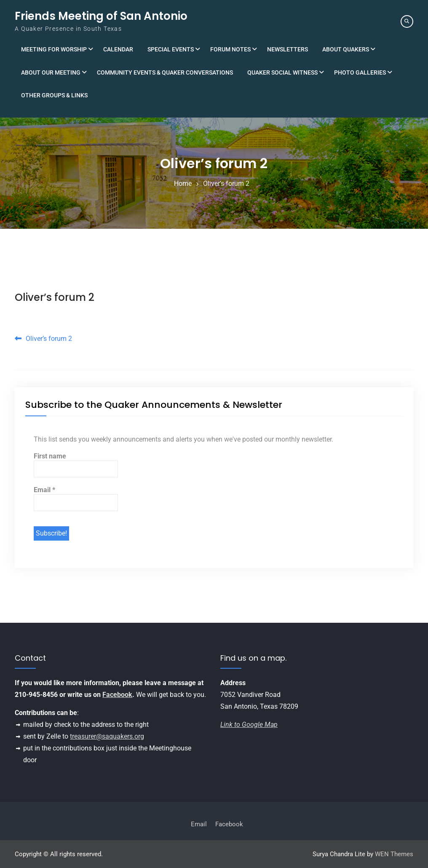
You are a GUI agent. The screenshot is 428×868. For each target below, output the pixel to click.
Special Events (171, 49)
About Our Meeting (51, 72)
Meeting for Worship (54, 49)
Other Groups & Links (54, 95)
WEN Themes (394, 854)
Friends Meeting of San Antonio (101, 16)
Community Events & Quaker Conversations (165, 72)
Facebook (117, 695)
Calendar (118, 49)
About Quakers (346, 49)
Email (44, 490)
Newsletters (288, 49)
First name (50, 456)
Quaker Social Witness (282, 72)
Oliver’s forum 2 (55, 297)
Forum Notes (230, 49)
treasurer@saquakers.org (107, 736)
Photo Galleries (360, 72)
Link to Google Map (249, 725)
